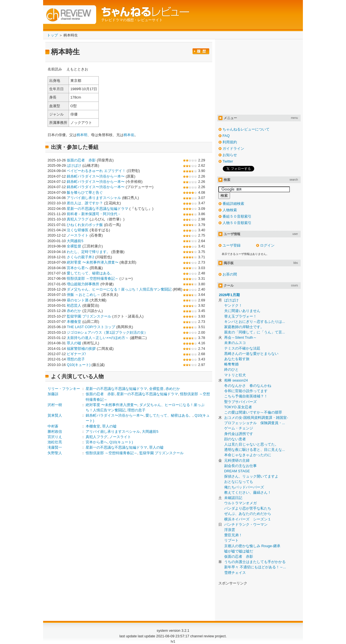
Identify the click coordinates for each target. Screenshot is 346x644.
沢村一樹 (55, 405)
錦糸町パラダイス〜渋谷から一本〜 (96, 176)
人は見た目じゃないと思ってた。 (251, 444)
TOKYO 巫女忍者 (238, 407)
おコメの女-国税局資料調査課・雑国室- (256, 418)
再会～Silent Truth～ (240, 337)
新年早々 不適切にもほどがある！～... (255, 567)
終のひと (231, 369)
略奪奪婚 (231, 364)
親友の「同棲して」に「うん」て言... (255, 332)
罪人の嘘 (74, 343)
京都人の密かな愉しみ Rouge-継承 (252, 546)
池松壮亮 (55, 442)
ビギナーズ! (76, 354)
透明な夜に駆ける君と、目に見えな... (255, 450)
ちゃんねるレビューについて (246, 129)
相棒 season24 (236, 380)
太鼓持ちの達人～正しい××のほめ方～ (98, 338)
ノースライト (78, 235)
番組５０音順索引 (237, 216)
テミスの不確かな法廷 (242, 348)
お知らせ (230, 155)
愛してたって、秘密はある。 (90, 273)
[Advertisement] (94, 503)
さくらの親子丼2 (80, 257)
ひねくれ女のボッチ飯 (85, 225)
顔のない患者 (235, 439)
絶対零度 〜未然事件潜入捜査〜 (93, 262)
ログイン (267, 245)
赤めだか (74, 311)
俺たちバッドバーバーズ (244, 487)
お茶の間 (230, 274)
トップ (52, 35)
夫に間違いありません (242, 311)
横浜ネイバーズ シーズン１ (248, 519)
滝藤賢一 (55, 447)
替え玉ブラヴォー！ (240, 316)
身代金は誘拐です (239, 434)
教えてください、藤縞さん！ (248, 492)
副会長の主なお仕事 (240, 466)
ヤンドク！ (233, 305)
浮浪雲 (230, 530)
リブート (231, 540)
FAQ (226, 136)
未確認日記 (233, 498)
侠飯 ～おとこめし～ (84, 295)
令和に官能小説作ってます (246, 391)
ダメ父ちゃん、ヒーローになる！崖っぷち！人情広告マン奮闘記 (119, 289)
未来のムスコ (235, 343)
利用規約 (230, 142)
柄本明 (82, 135)
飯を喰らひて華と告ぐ (85, 192)
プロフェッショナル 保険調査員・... (255, 423)
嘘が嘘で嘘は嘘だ (239, 551)
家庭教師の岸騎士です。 (244, 327)
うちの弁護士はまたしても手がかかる (255, 562)
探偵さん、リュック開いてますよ (251, 476)
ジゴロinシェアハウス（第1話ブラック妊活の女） (107, 332)
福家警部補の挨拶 (81, 349)
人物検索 (230, 210)
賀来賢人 (55, 415)
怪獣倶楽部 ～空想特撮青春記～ (93, 278)
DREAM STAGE (237, 471)
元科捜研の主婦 (237, 460)
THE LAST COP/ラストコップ (91, 327)
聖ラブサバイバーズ (240, 402)
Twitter (228, 161)
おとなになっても (239, 482)
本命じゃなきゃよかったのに (248, 455)
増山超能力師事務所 (83, 284)
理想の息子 (76, 359)
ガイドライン (233, 148)
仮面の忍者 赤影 (81, 160)
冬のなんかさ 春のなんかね (248, 386)
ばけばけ (74, 165)
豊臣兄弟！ (233, 535)
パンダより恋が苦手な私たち (248, 508)
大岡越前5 (75, 241)
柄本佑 (129, 135)
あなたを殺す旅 (237, 359)
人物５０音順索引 (237, 223)
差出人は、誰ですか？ (85, 203)
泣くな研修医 (78, 230)
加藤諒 (53, 394)
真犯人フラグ (78, 219)
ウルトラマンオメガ (240, 503)
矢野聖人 (55, 453)
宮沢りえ (55, 437)
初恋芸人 (74, 305)
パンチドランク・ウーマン (246, 524)
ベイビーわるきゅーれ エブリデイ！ (96, 171)
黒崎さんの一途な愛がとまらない (251, 354)
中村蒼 (53, 426)
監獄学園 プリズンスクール (89, 316)
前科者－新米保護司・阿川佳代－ (94, 214)
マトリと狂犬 (235, 375)
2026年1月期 (229, 295)
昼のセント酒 (78, 300)
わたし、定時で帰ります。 (88, 252)
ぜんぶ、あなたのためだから (248, 514)
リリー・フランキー (64, 389)
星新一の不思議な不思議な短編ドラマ (97, 209)
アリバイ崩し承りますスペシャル (94, 198)
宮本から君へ (78, 268)
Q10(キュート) (79, 365)
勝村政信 (55, 432)
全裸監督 (74, 246)
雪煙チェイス (235, 573)
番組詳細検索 (233, 204)
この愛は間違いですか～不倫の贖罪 (253, 412)
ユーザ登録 (232, 245)
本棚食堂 (74, 322)
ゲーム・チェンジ (239, 428)
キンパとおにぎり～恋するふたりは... (255, 322)
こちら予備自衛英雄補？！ (246, 396)
